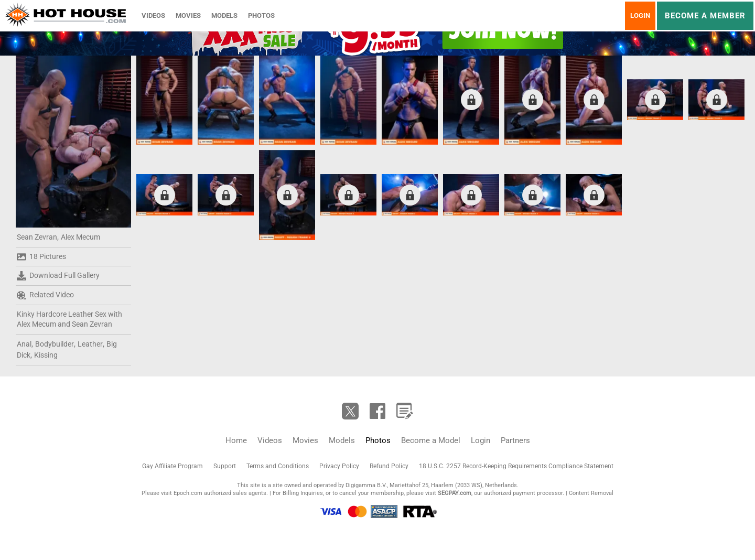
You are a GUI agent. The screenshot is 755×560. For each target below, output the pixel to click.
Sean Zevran (37, 237)
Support (225, 466)
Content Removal (591, 493)
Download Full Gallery (58, 276)
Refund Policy (389, 466)
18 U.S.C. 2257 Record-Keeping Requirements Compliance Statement (516, 466)
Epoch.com (188, 493)
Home (236, 440)
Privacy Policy (339, 466)
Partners (515, 440)
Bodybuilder (55, 344)
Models (224, 15)
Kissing (46, 355)
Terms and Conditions (278, 466)
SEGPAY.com (455, 493)
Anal (24, 344)
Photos (261, 15)
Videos (153, 15)
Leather (90, 344)
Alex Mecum (80, 237)
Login (640, 15)
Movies (188, 15)
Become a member (705, 16)
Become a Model (431, 440)
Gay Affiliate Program (172, 466)
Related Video (45, 295)
